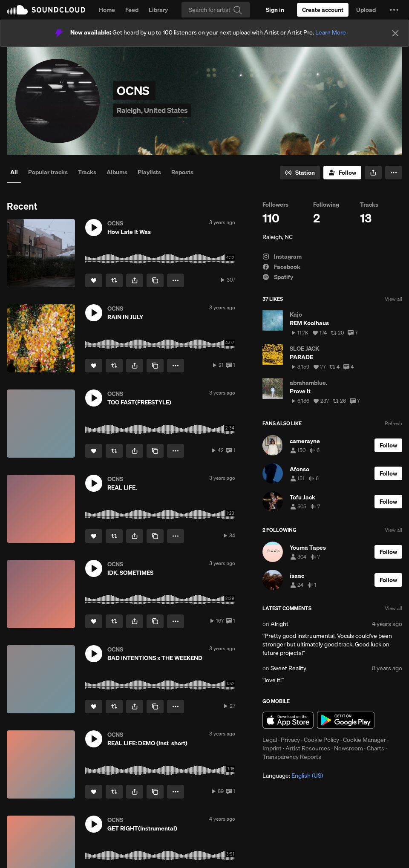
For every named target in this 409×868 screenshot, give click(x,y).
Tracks (87, 172)
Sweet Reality (288, 668)
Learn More (331, 32)
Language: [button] (293, 776)
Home (107, 10)
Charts (376, 748)
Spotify (278, 277)
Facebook (281, 267)
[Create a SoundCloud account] (323, 10)
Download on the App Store (288, 720)
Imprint (272, 748)
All (14, 172)
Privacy (290, 740)
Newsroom (349, 748)
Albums (117, 172)
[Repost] (114, 280)
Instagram (282, 257)
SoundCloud (46, 10)
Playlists (149, 172)
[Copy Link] (155, 280)
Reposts (182, 172)
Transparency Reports (292, 757)
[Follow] (342, 173)
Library (158, 10)
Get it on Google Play (346, 720)
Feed (132, 10)
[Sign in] (275, 10)
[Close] (395, 33)
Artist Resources (308, 748)
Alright (279, 624)
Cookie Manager (364, 740)
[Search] (216, 10)
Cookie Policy (321, 740)
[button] (394, 10)
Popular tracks (48, 172)
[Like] (94, 280)
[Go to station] (300, 173)
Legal (270, 740)
